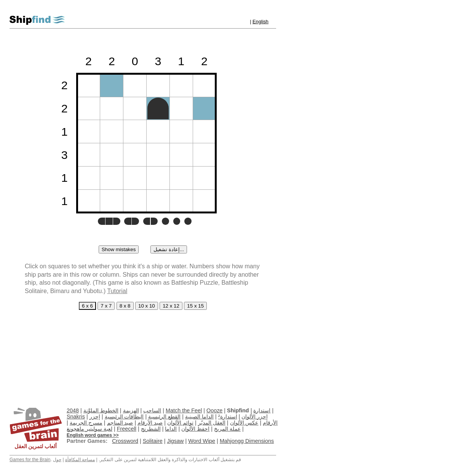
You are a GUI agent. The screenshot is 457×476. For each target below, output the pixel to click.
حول (57, 460)
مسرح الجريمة (86, 423)
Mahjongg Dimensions (247, 441)
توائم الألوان (180, 423)
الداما (171, 429)
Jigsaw (175, 441)
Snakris (76, 417)
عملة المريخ (227, 429)
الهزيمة (131, 410)
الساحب (152, 410)
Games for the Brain (30, 460)
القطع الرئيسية (164, 417)
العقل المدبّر (212, 423)
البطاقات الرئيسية (124, 417)
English (260, 22)
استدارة (262, 410)
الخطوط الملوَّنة (101, 410)
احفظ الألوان (195, 429)
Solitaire (153, 441)
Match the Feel (184, 410)
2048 (73, 410)
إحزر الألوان (255, 417)
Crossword (125, 441)
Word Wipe (202, 441)
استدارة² (228, 417)
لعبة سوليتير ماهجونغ (89, 429)
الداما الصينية (199, 417)
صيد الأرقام (150, 423)
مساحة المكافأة (80, 460)
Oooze (214, 410)
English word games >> (93, 435)
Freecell (127, 429)
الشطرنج (151, 429)
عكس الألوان (244, 423)
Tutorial (117, 291)
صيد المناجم (120, 423)
